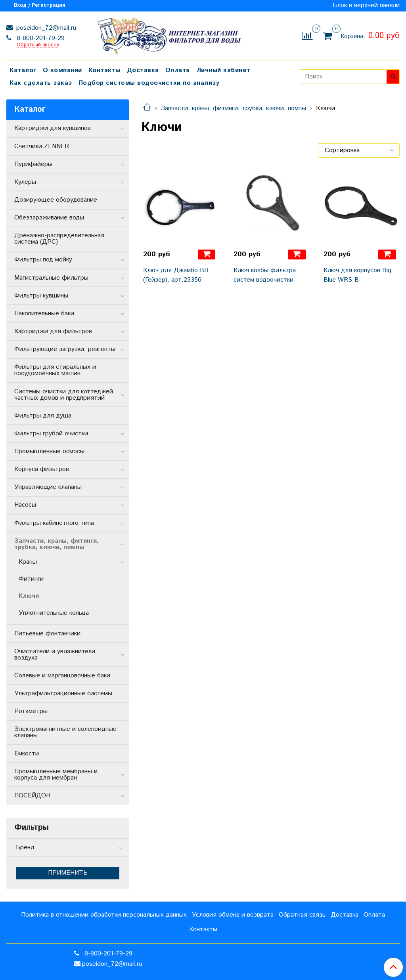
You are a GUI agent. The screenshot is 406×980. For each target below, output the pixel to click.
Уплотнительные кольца (54, 613)
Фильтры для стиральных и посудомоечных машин (55, 370)
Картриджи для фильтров (53, 331)
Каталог (23, 70)
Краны (28, 562)
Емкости (27, 754)
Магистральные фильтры (51, 278)
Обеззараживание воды (49, 218)
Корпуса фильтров (42, 469)
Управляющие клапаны (48, 487)
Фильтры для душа (43, 416)
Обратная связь (302, 915)
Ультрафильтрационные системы (63, 693)
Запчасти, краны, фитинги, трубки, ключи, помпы (234, 108)
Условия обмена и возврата (233, 915)
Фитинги (31, 579)
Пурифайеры (33, 164)
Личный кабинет (223, 70)
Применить (68, 873)
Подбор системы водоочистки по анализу (149, 83)
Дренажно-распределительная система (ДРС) (59, 239)
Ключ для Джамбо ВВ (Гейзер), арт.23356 (176, 275)
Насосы (25, 505)
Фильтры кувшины (41, 296)
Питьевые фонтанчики (47, 634)
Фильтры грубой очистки (51, 434)
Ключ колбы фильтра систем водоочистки (265, 275)
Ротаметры (31, 711)
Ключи (29, 596)
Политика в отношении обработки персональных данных (104, 915)
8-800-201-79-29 (40, 38)
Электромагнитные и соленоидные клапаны (65, 732)
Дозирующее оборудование (56, 200)
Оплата (178, 70)
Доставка (143, 70)
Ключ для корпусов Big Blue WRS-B (357, 275)
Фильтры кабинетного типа (54, 523)
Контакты (104, 70)
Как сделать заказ (41, 83)
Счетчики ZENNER (42, 146)
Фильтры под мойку (43, 260)
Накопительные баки (44, 314)
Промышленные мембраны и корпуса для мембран (56, 775)
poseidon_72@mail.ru (45, 28)
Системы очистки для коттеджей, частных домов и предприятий (65, 395)
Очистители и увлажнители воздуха (55, 655)
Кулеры (25, 182)
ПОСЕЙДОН (32, 796)
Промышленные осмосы (49, 451)
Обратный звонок (38, 45)
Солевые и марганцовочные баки (62, 676)
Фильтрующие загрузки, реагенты (65, 349)
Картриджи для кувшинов (53, 128)
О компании (62, 70)
